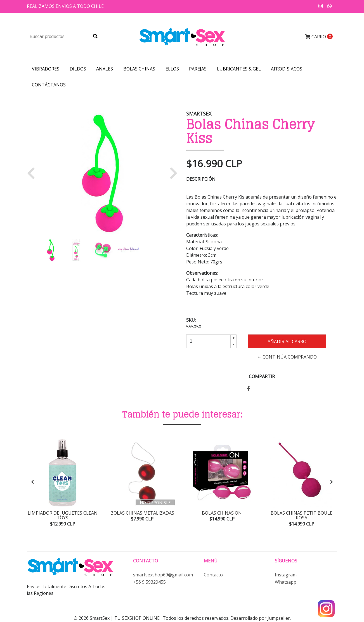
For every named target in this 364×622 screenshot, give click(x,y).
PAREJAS (198, 69)
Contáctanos (49, 85)
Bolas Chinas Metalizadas (142, 513)
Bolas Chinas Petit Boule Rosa (302, 515)
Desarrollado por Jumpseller (260, 619)
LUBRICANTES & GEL (239, 69)
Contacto (213, 575)
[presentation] (32, 482)
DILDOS (78, 69)
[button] (33, 173)
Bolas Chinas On (222, 513)
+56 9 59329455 (149, 582)
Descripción (201, 179)
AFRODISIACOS (287, 69)
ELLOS (172, 69)
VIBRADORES (46, 69)
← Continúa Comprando (287, 357)
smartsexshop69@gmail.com (163, 575)
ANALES (105, 69)
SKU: (191, 320)
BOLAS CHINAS (139, 69)
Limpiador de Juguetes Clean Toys (63, 515)
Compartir (262, 376)
